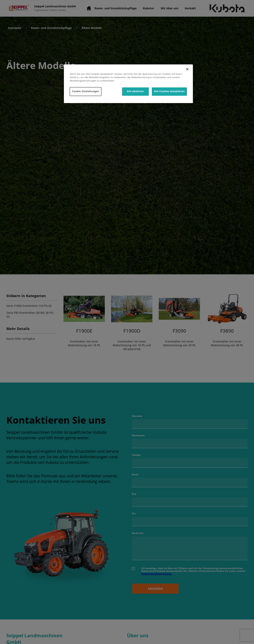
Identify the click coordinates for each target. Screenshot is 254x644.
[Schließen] (187, 69)
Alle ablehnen (135, 91)
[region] (128, 84)
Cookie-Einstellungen (86, 91)
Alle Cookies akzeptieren (169, 91)
